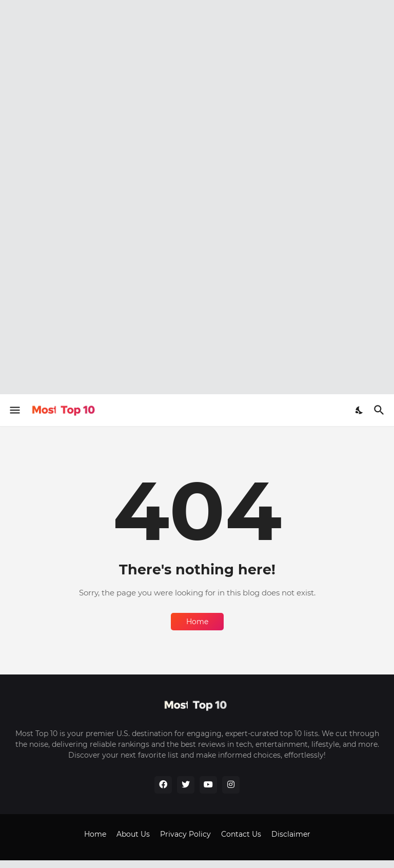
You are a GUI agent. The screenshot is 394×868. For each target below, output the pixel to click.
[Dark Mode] (360, 410)
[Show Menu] (14, 410)
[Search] (380, 410)
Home (197, 622)
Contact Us (241, 834)
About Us (133, 834)
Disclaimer (291, 834)
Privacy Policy (185, 834)
